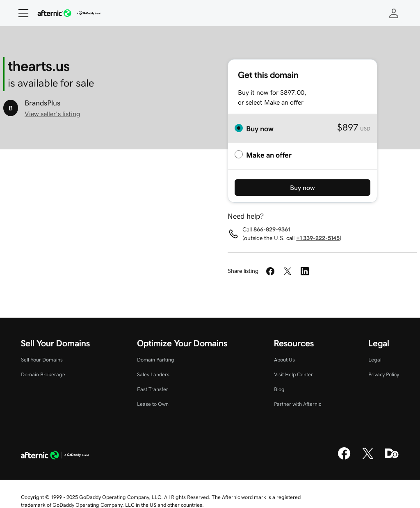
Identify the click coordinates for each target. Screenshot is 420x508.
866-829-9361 (272, 229)
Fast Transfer (153, 389)
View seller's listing (52, 114)
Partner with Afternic (298, 404)
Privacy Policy (384, 374)
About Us (284, 360)
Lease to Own (153, 404)
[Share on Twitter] (288, 271)
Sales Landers (153, 374)
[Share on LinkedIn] (305, 271)
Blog (279, 389)
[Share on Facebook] (270, 271)
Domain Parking (156, 360)
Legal (375, 360)
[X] (368, 458)
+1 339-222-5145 (318, 238)
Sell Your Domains (42, 360)
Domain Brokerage (43, 374)
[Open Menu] (20, 13)
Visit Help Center (293, 374)
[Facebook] (344, 458)
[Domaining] (392, 458)
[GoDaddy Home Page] (55, 456)
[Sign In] (394, 13)
